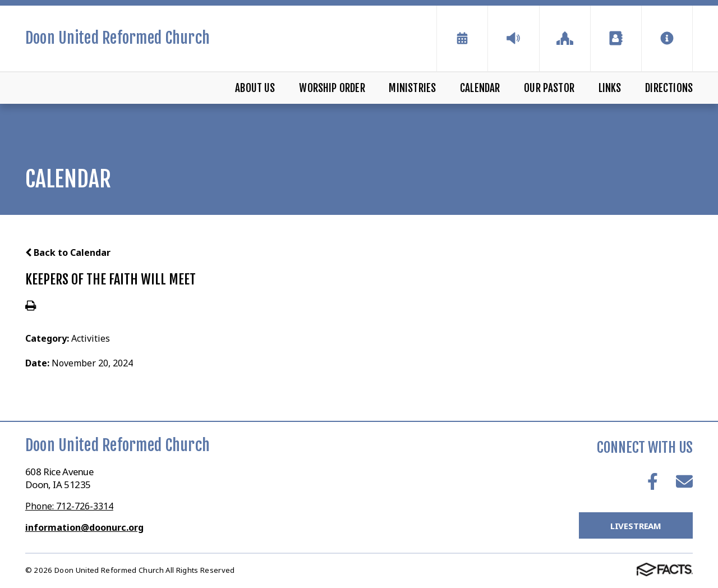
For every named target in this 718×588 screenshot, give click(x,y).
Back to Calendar (68, 252)
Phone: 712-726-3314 (69, 506)
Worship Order (332, 88)
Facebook (653, 481)
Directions (669, 88)
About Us (255, 88)
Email (684, 481)
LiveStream (636, 526)
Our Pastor (549, 88)
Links (610, 88)
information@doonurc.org (84, 527)
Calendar (480, 88)
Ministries (412, 88)
